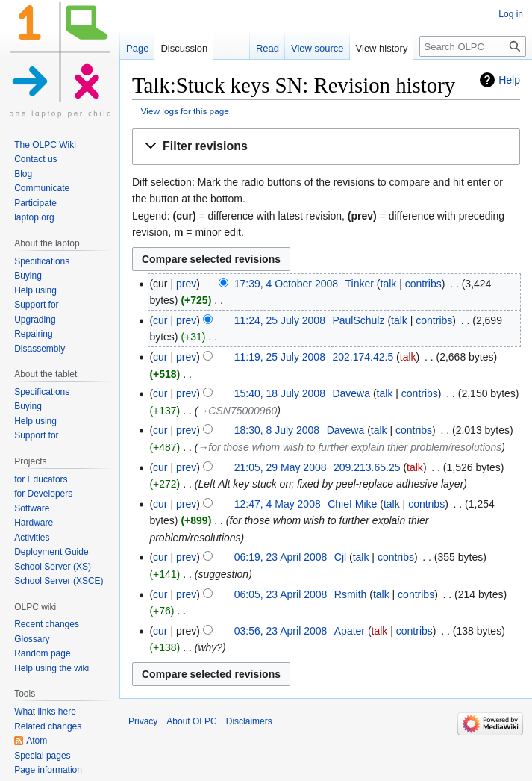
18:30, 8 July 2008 (277, 430)
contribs (423, 284)
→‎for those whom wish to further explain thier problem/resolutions (350, 447)
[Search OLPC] (473, 46)
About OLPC (191, 721)
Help (509, 80)
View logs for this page (185, 111)
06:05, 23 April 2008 (281, 594)
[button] (326, 147)
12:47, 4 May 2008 (278, 504)
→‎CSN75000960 (237, 411)
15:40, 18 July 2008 (280, 393)
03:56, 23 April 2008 (281, 631)
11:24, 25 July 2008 (280, 320)
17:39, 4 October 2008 (286, 284)
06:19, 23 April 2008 (281, 557)
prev (186, 284)
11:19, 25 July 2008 (280, 357)
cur (160, 320)
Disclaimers (249, 721)
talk (389, 284)
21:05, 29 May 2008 (281, 467)
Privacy (143, 721)
